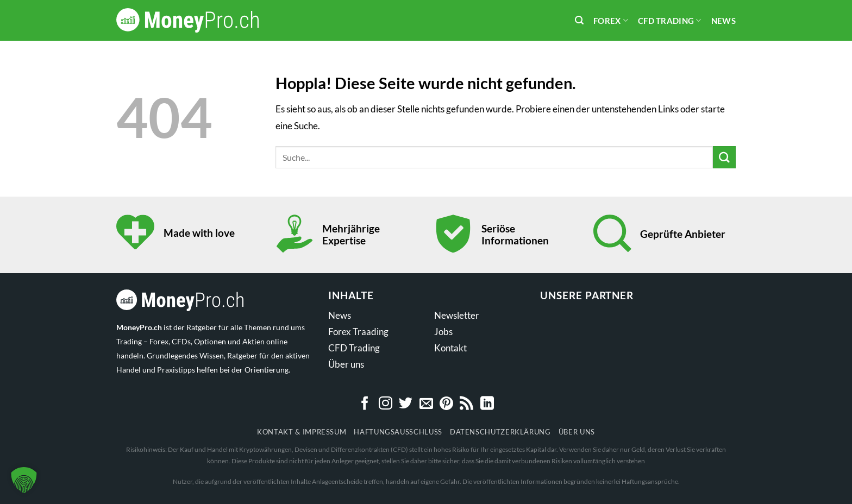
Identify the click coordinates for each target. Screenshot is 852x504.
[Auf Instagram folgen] (386, 404)
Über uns (346, 364)
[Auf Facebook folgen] (365, 404)
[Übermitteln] (724, 157)
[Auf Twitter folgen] (406, 404)
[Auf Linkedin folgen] (487, 404)
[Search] (579, 20)
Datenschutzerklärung (500, 432)
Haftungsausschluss (398, 432)
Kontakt (450, 348)
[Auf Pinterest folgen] (446, 404)
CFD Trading (670, 20)
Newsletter (457, 315)
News (723, 21)
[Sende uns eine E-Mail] (426, 404)
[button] (24, 480)
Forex (611, 20)
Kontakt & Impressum (302, 432)
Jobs (443, 332)
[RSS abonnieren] (466, 404)
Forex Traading (358, 332)
